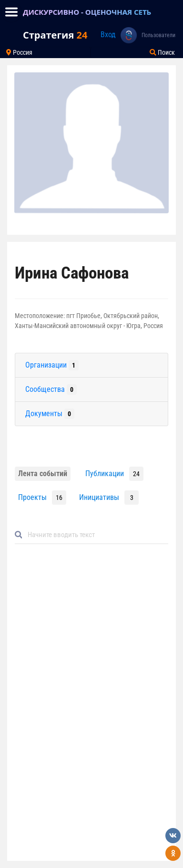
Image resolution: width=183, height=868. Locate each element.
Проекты (32, 497)
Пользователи (158, 35)
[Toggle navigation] (11, 12)
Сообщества (51, 389)
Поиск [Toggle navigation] (162, 52)
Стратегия (55, 35)
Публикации (105, 474)
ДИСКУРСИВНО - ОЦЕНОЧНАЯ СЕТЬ (87, 12)
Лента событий (43, 474)
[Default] (95, 535)
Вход (108, 35)
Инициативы (99, 497)
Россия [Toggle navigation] (19, 52)
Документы (50, 414)
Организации (52, 365)
